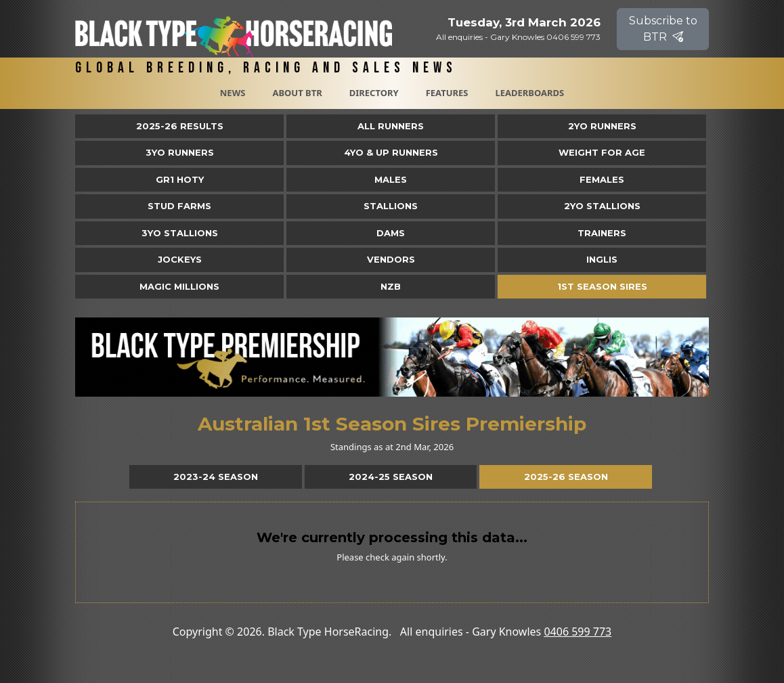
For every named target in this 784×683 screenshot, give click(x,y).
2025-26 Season (566, 477)
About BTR (297, 93)
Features (447, 93)
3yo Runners (180, 152)
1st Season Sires (602, 286)
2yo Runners (602, 126)
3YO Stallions (180, 233)
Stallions (391, 206)
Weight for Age (602, 152)
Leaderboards (529, 93)
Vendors (391, 259)
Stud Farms (179, 206)
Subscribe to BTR (663, 29)
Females (602, 179)
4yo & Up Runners (391, 152)
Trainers (602, 233)
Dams (391, 233)
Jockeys (180, 259)
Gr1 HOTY (180, 179)
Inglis (602, 259)
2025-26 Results (180, 126)
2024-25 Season (391, 477)
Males (391, 179)
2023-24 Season (216, 477)
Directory (374, 93)
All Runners (391, 126)
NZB (391, 286)
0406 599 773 (578, 632)
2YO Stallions (602, 206)
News (233, 93)
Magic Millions (179, 286)
